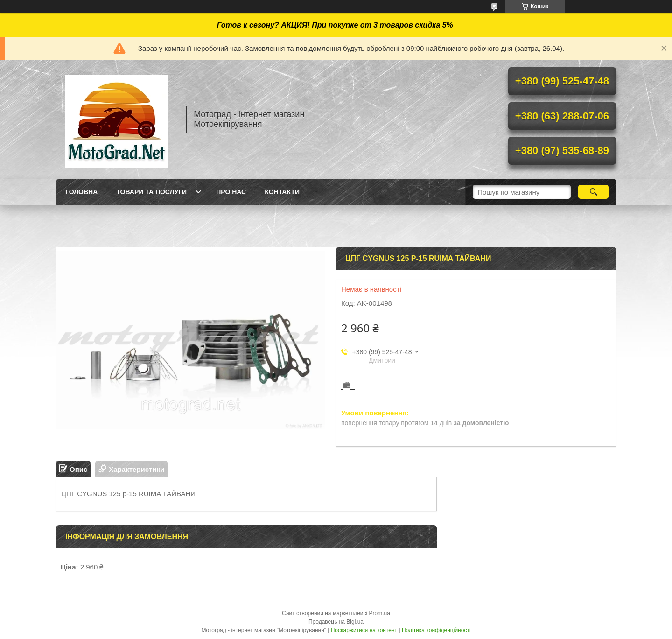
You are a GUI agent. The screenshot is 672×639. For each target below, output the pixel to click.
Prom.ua (380, 613)
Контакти (282, 192)
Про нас (231, 192)
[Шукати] (593, 192)
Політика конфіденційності (436, 630)
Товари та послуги (151, 192)
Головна (81, 192)
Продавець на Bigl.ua (336, 622)
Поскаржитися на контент (364, 630)
